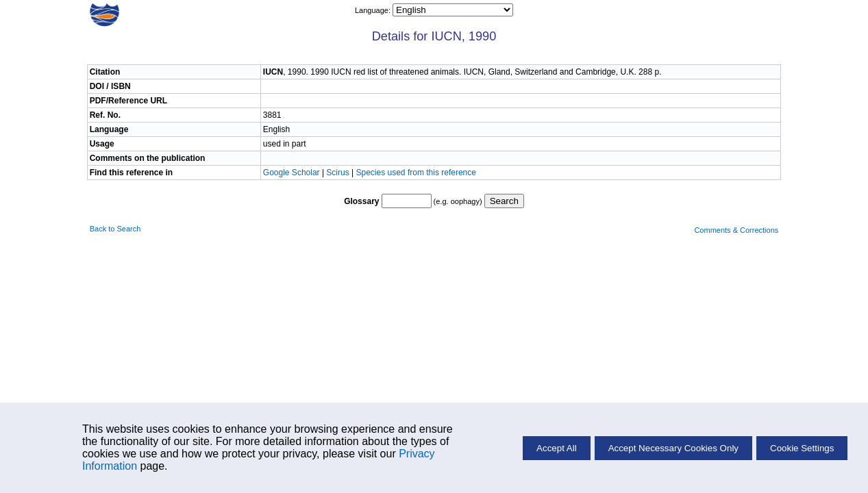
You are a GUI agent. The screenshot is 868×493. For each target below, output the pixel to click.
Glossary (361, 201)
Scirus (337, 173)
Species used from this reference (416, 173)
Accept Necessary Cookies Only (673, 448)
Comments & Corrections (736, 230)
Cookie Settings (802, 448)
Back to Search (115, 229)
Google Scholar (293, 173)
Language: (374, 10)
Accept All (557, 448)
